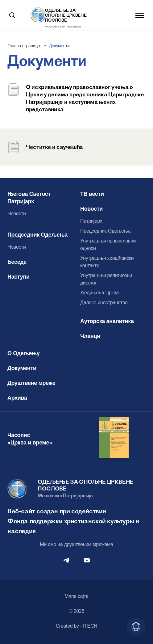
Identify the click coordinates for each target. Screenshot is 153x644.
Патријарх (91, 221)
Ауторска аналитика (107, 321)
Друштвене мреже (31, 383)
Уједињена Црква (99, 293)
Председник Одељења (37, 235)
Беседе (17, 262)
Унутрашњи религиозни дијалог (106, 279)
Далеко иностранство (104, 303)
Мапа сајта (76, 596)
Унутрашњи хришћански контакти (107, 262)
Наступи (19, 277)
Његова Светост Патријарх (29, 198)
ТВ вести (92, 194)
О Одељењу (24, 353)
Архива (17, 398)
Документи (22, 368)
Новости (17, 214)
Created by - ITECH (77, 626)
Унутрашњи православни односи (108, 244)
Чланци (90, 336)
